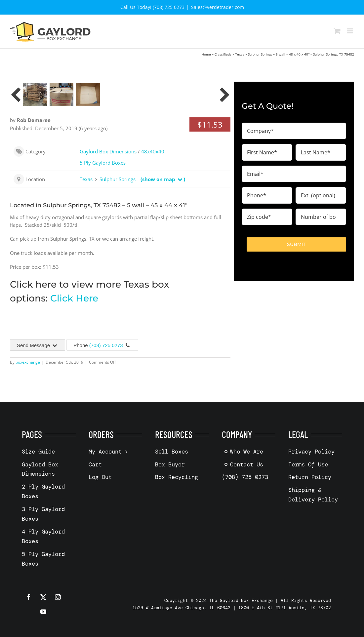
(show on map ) (163, 179)
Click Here (74, 298)
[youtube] (43, 612)
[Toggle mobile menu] (351, 31)
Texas (240, 54)
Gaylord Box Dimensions (108, 151)
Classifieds (223, 54)
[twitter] (43, 597)
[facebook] (29, 597)
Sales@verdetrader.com (218, 7)
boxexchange (28, 362)
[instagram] (58, 597)
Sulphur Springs (260, 54)
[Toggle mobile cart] (337, 31)
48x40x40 (153, 151)
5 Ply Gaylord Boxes (103, 163)
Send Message (38, 345)
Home (206, 54)
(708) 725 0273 (106, 345)
